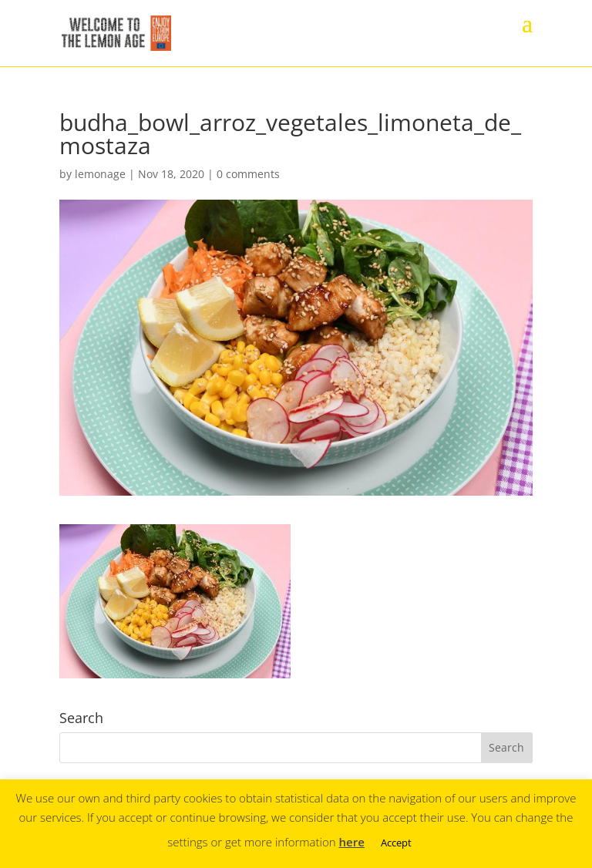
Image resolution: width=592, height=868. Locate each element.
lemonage (100, 174)
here (352, 842)
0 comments (248, 174)
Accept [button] (396, 843)
